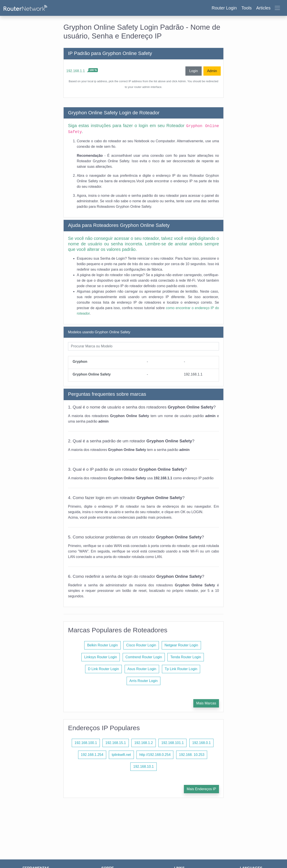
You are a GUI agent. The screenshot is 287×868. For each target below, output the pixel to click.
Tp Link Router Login (181, 669)
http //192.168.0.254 (155, 755)
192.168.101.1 (172, 743)
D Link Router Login (103, 669)
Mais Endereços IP (201, 789)
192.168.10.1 (143, 767)
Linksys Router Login (101, 657)
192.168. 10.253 (192, 755)
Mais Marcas (206, 703)
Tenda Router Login (186, 657)
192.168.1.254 (92, 755)
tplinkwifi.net (121, 755)
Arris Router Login (144, 681)
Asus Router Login (142, 669)
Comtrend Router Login (144, 657)
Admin (212, 71)
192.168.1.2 (144, 743)
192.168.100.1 (86, 743)
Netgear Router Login (181, 645)
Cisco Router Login (141, 645)
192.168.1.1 (76, 71)
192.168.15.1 (116, 743)
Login (193, 71)
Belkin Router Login (102, 645)
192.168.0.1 (202, 743)
